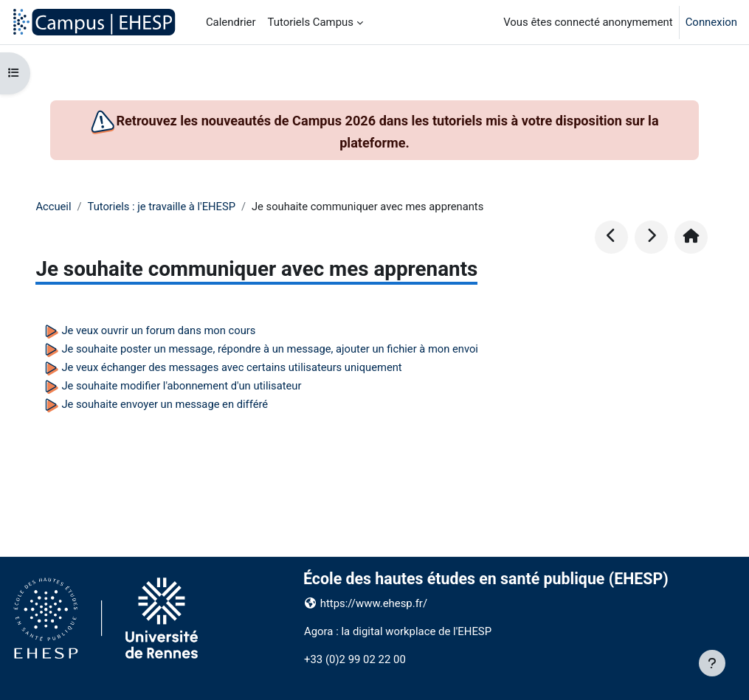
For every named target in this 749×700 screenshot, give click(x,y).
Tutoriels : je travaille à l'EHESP (163, 207)
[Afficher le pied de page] (712, 663)
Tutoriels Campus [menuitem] (311, 22)
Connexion (711, 22)
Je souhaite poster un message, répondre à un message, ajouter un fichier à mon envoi (272, 349)
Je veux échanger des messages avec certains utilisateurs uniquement (234, 367)
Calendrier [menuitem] (231, 22)
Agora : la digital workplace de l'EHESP (398, 631)
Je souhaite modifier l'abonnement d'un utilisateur (183, 386)
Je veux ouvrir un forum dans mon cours (159, 330)
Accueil (53, 207)
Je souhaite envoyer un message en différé (166, 404)
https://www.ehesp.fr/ (374, 603)
